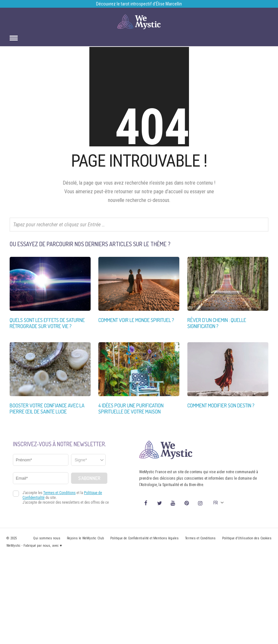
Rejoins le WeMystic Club (85, 538)
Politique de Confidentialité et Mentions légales (144, 538)
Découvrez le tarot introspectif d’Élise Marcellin (139, 4)
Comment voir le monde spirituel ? (136, 320)
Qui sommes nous (47, 538)
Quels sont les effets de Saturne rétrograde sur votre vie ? (47, 323)
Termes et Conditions (200, 538)
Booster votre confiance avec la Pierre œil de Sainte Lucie (47, 409)
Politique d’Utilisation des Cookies (247, 538)
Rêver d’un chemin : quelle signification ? (217, 323)
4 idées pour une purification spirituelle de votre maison (131, 409)
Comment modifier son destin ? (221, 405)
